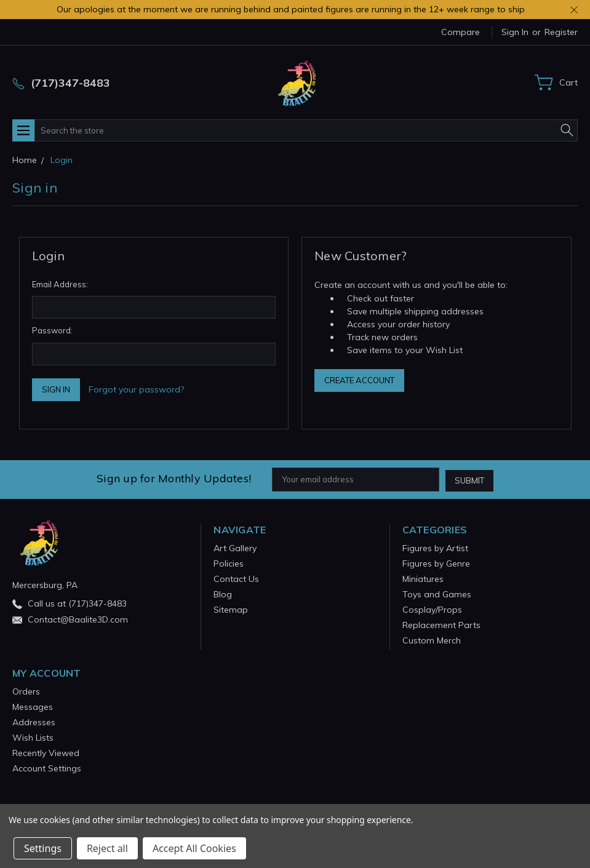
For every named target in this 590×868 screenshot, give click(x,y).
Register (561, 32)
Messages (33, 706)
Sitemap (231, 608)
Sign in (515, 32)
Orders (26, 690)
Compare (460, 32)
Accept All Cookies (194, 848)
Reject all (107, 848)
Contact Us (236, 578)
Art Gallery (235, 547)
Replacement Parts (441, 624)
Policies (229, 562)
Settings (43, 848)
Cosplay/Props (432, 608)
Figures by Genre (436, 562)
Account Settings (47, 767)
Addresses (34, 721)
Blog (223, 593)
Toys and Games (437, 593)
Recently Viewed (46, 752)
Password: (52, 330)
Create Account (359, 380)
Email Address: (60, 284)
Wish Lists (33, 736)
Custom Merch (432, 639)
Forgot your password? (136, 389)
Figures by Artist (435, 547)
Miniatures (423, 578)
